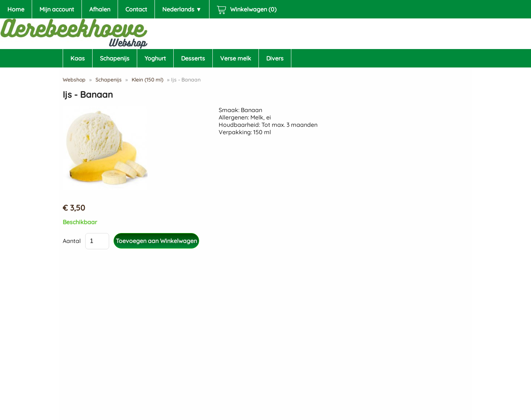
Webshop (74, 80)
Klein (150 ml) (147, 80)
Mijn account (57, 9)
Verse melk (236, 58)
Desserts (193, 58)
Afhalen (100, 9)
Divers (275, 58)
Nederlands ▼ (182, 9)
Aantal (72, 241)
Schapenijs (115, 58)
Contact (136, 9)
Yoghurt (155, 58)
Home (16, 9)
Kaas (78, 58)
